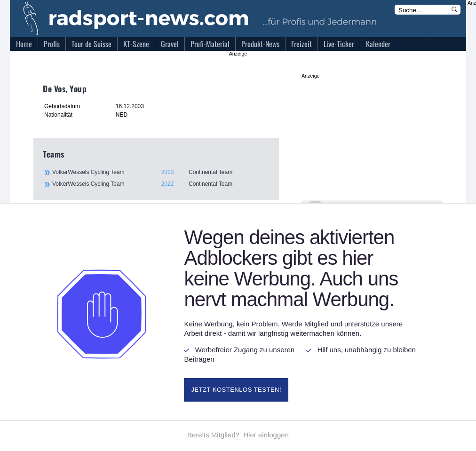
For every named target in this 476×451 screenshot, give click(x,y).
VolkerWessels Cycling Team (160, 172)
